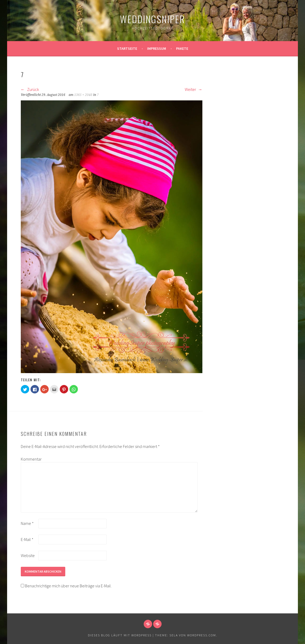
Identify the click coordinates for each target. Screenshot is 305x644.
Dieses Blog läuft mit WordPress (120, 635)
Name (27, 523)
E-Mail (27, 539)
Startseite (127, 48)
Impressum (157, 48)
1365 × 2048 (83, 95)
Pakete (182, 48)
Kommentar (29, 459)
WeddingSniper (152, 19)
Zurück (30, 89)
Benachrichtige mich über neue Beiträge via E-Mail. (68, 586)
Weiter (194, 89)
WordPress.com (202, 635)
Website (28, 555)
